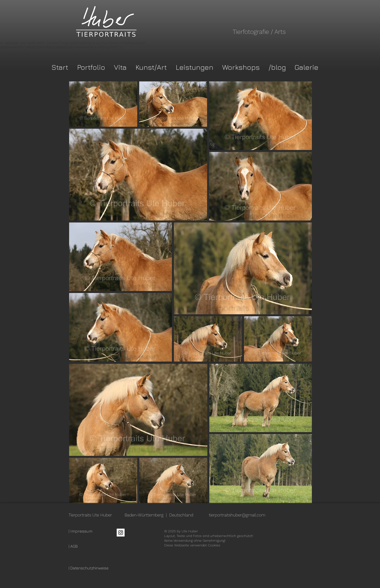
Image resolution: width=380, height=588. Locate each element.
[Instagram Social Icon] (121, 533)
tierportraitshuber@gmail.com (237, 515)
